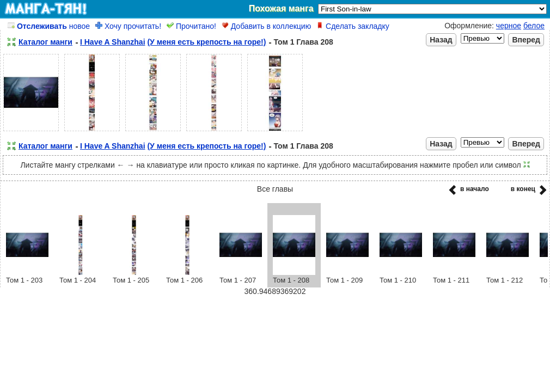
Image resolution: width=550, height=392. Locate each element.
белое (534, 26)
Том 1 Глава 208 (303, 42)
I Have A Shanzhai (113, 42)
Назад (441, 40)
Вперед (526, 40)
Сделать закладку (353, 26)
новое (49, 26)
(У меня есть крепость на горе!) (206, 42)
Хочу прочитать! (128, 26)
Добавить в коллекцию (266, 26)
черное (509, 26)
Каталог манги (45, 42)
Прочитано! (191, 26)
